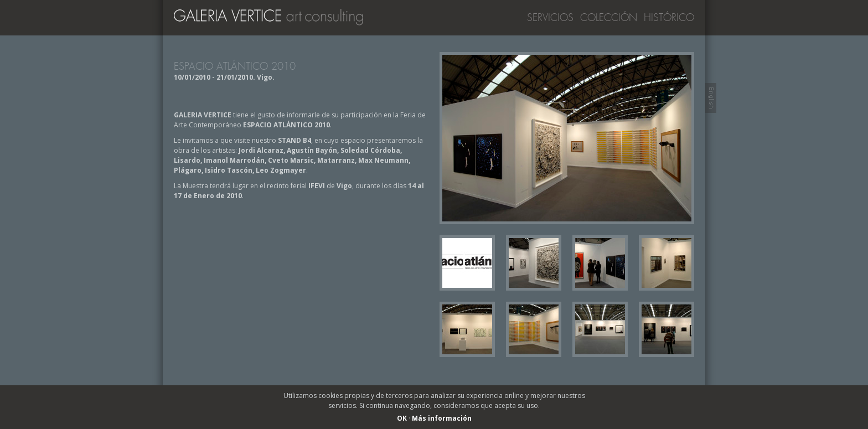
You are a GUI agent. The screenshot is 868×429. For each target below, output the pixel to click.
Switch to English (711, 98)
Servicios (550, 18)
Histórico (669, 18)
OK (402, 418)
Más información (442, 418)
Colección (609, 18)
